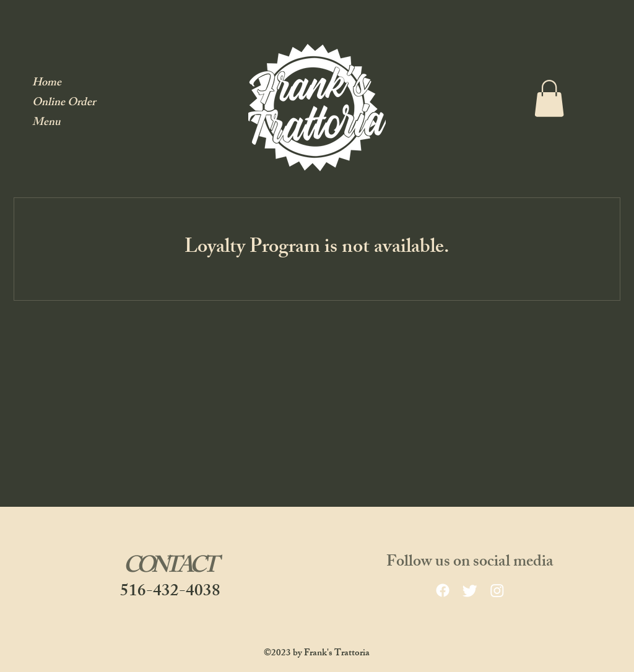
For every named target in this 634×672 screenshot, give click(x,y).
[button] (549, 98)
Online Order (64, 104)
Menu (46, 123)
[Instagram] (497, 590)
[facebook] (443, 590)
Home (47, 84)
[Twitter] (470, 590)
